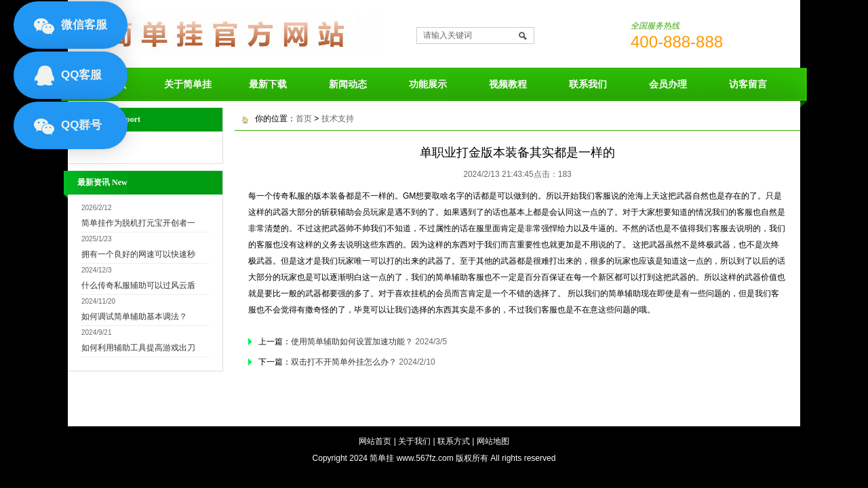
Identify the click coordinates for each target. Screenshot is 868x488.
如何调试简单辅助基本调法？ (134, 317)
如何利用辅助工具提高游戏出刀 (138, 348)
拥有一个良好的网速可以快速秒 (138, 254)
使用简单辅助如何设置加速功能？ (352, 342)
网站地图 (493, 441)
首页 (304, 119)
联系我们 (588, 84)
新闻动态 (348, 84)
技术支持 (338, 119)
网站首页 (375, 441)
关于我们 (414, 441)
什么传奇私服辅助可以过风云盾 (138, 285)
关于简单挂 (188, 84)
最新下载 (268, 84)
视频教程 (508, 84)
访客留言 (748, 84)
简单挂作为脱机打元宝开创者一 (138, 223)
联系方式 (454, 441)
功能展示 (428, 84)
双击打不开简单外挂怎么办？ (344, 362)
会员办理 (668, 84)
